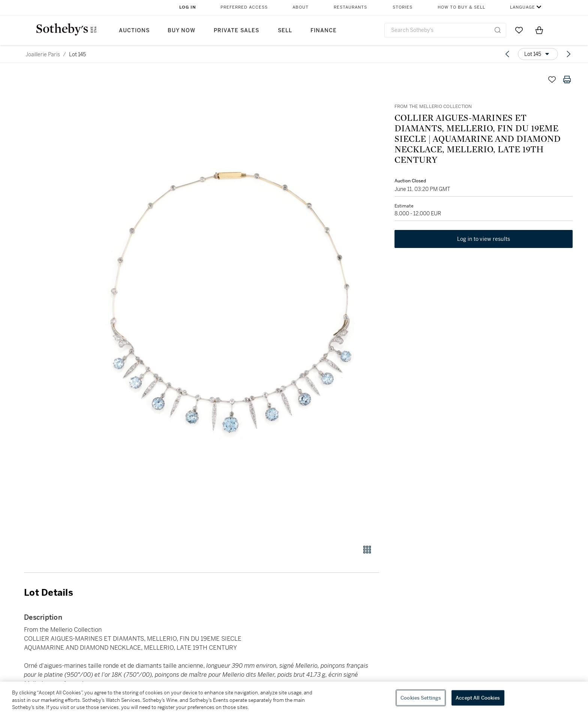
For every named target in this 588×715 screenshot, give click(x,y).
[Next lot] (568, 54)
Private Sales (236, 31)
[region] (294, 698)
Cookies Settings (421, 698)
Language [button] (523, 7)
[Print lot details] (567, 80)
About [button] (301, 7)
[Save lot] (552, 80)
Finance (324, 31)
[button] (230, 304)
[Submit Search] (498, 30)
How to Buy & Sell (461, 7)
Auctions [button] (134, 31)
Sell (285, 31)
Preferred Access (244, 7)
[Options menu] (538, 54)
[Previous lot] (507, 54)
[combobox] (445, 30)
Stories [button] (403, 7)
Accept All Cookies (478, 698)
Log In (188, 7)
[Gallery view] (367, 550)
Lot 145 (77, 54)
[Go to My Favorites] (519, 30)
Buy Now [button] (181, 31)
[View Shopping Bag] (539, 30)
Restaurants (350, 7)
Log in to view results (484, 239)
